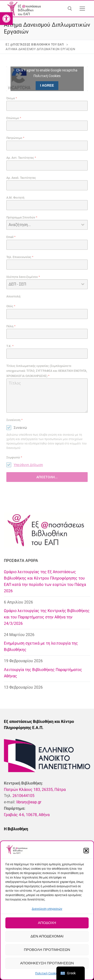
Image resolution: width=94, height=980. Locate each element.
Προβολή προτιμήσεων (47, 950)
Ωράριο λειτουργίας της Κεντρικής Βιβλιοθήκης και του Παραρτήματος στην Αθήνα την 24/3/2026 (47, 617)
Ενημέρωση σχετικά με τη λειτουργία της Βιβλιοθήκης (41, 646)
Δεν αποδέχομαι (47, 936)
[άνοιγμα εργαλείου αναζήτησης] (70, 9)
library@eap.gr (29, 802)
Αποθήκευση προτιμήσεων (47, 963)
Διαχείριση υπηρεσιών (47, 909)
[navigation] (71, 973)
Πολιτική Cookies (47, 973)
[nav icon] (82, 9)
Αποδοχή (47, 923)
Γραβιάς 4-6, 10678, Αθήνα (27, 815)
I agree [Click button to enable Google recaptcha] (47, 85)
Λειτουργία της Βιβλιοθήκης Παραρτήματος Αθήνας (43, 673)
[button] (6, 19)
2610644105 (23, 796)
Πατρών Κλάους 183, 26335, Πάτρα (35, 790)
